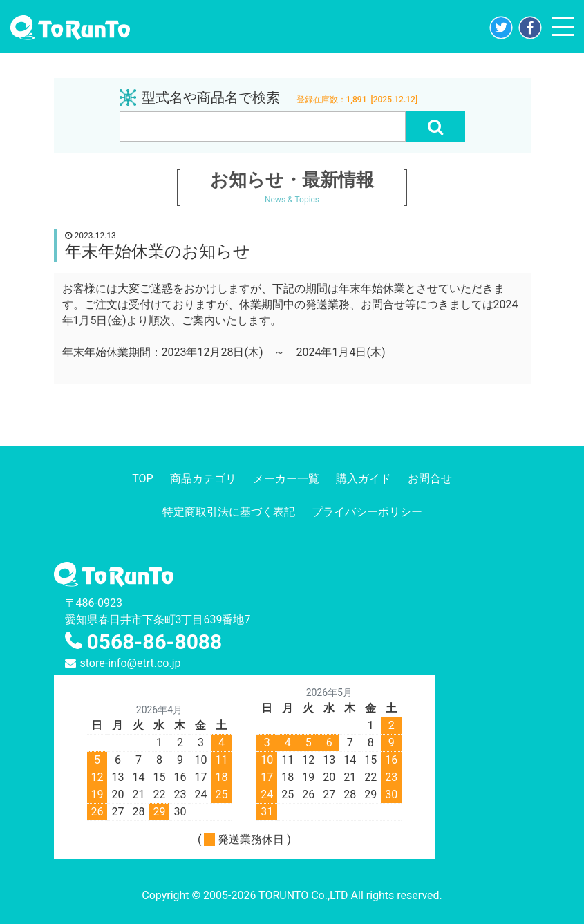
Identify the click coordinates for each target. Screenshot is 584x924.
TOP (142, 479)
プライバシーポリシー (367, 512)
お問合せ (430, 479)
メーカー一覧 (286, 479)
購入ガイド (364, 479)
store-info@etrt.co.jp (131, 663)
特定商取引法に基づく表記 (229, 512)
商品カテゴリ (203, 479)
